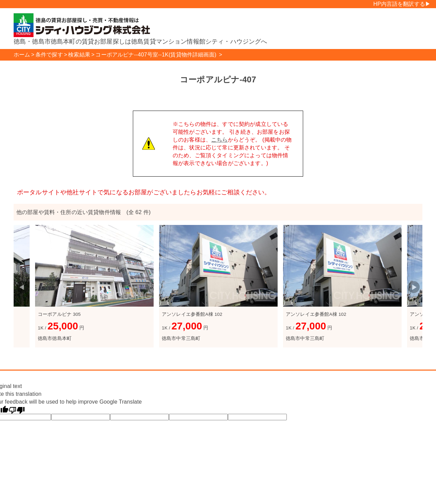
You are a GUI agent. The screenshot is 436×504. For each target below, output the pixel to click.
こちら (219, 140)
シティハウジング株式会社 (85, 25)
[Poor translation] (17, 410)
